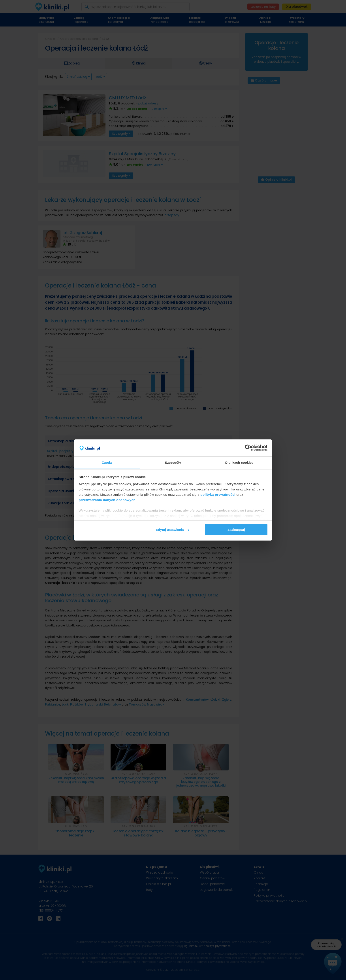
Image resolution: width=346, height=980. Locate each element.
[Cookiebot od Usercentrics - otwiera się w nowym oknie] (248, 448)
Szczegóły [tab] (173, 463)
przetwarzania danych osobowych (107, 500)
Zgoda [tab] (107, 463)
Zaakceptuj (236, 530)
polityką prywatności (218, 495)
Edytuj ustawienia (172, 530)
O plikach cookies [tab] (239, 463)
